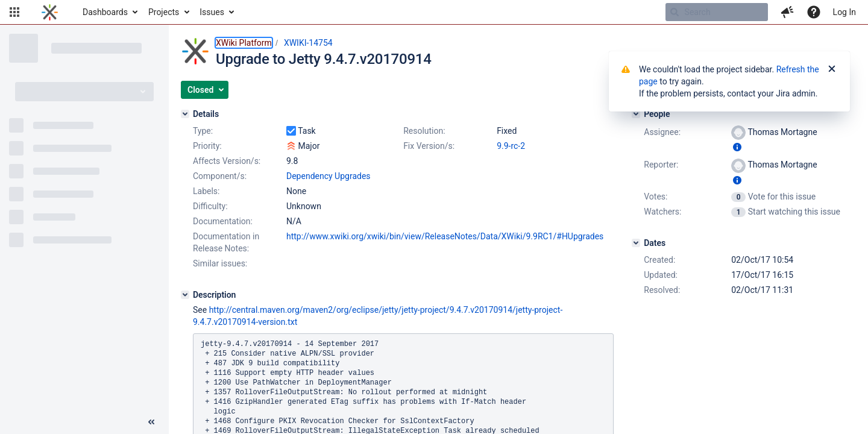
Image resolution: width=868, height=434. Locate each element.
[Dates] (636, 243)
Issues (212, 12)
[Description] (185, 295)
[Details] (185, 114)
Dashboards (105, 12)
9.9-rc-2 (511, 146)
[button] (14, 12)
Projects (164, 12)
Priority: (207, 146)
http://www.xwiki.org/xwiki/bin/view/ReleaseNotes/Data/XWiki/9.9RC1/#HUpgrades (445, 236)
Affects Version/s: (227, 161)
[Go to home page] (50, 12)
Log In (844, 12)
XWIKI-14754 (308, 43)
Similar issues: (220, 263)
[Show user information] (737, 147)
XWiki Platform (244, 43)
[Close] (832, 69)
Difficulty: (210, 206)
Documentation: (223, 221)
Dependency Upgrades (329, 176)
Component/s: (220, 176)
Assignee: (662, 132)
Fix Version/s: (429, 146)
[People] (636, 114)
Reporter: (661, 165)
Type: (203, 131)
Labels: (206, 191)
